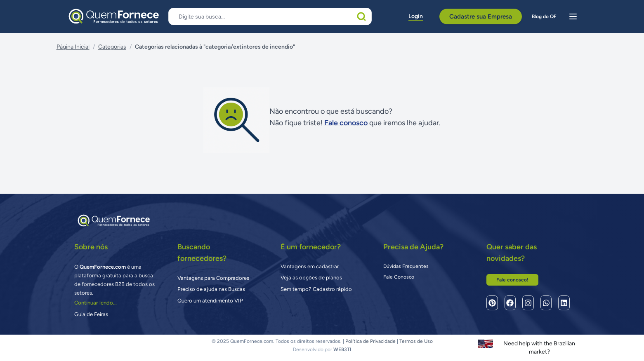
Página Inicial (73, 47)
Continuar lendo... (96, 303)
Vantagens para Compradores (213, 278)
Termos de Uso (416, 341)
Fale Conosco (399, 277)
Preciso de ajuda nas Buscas (211, 289)
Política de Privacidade (370, 341)
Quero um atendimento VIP (210, 301)
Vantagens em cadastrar (310, 266)
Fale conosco (346, 123)
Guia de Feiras (91, 314)
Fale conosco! (512, 280)
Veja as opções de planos (311, 278)
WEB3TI (342, 349)
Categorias (112, 47)
